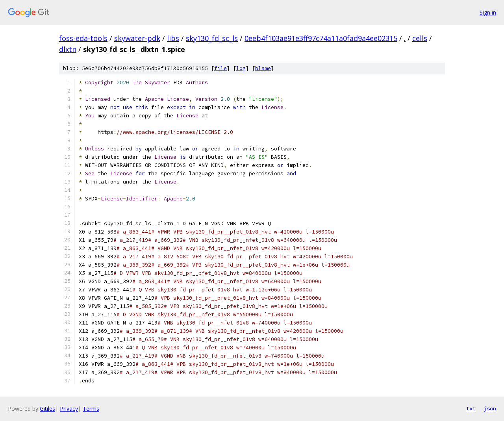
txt (471, 408)
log (241, 68)
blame (263, 68)
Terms (91, 409)
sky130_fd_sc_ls (212, 38)
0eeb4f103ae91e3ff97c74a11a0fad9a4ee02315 (321, 38)
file (220, 68)
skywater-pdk (137, 38)
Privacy (69, 409)
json (490, 408)
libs (173, 38)
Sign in (488, 12)
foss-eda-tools (83, 38)
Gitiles (47, 409)
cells (420, 38)
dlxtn (68, 49)
